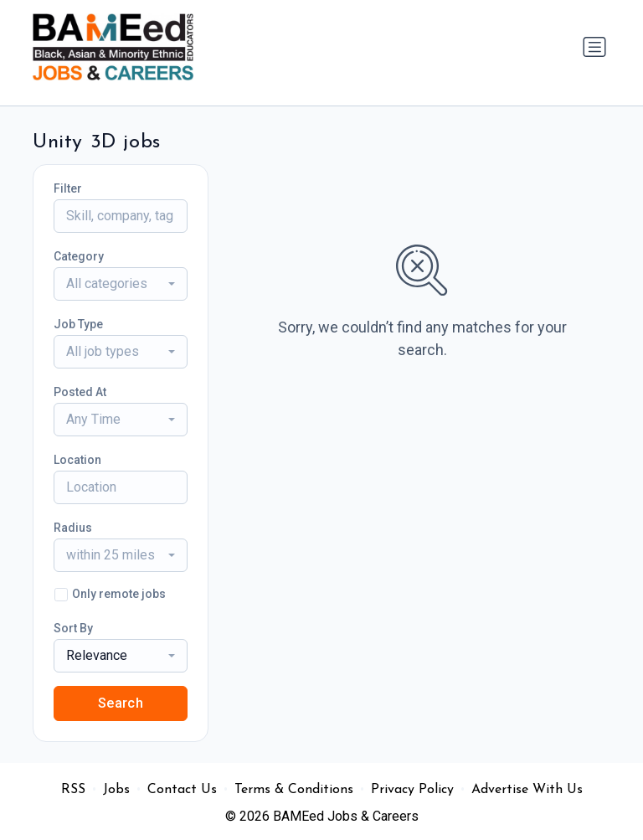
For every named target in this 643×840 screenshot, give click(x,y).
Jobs (116, 790)
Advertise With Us (527, 790)
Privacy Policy (412, 790)
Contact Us (182, 790)
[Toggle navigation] (594, 47)
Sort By (73, 628)
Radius (73, 528)
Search (121, 703)
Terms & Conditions (294, 790)
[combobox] (121, 284)
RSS (73, 790)
